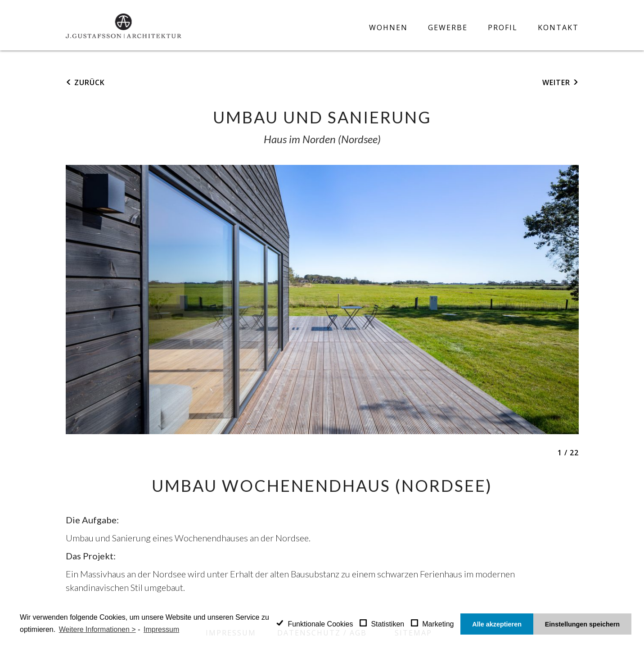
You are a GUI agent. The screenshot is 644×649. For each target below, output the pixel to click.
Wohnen (388, 28)
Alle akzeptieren (497, 624)
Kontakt (558, 28)
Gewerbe (448, 28)
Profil (503, 28)
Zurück (88, 82)
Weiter (557, 82)
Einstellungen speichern (582, 624)
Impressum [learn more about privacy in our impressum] (161, 629)
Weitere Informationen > (97, 629)
